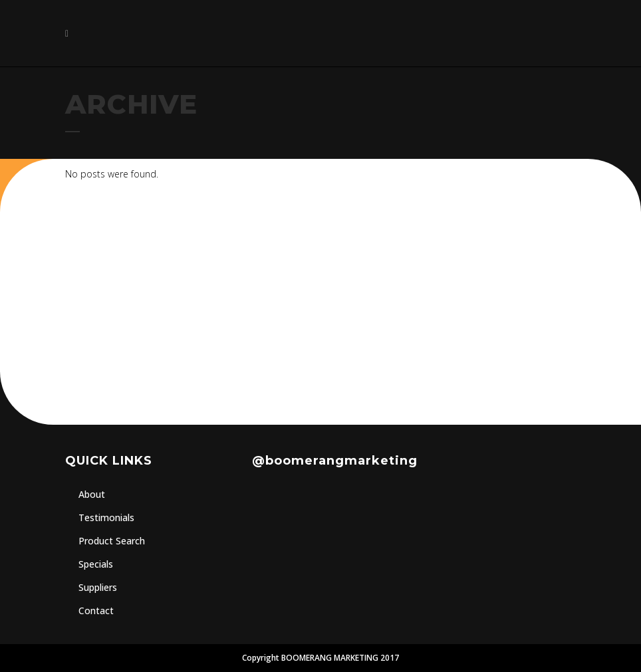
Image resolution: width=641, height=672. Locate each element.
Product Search (112, 541)
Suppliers (98, 587)
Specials (96, 564)
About (92, 494)
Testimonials (106, 517)
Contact (96, 611)
